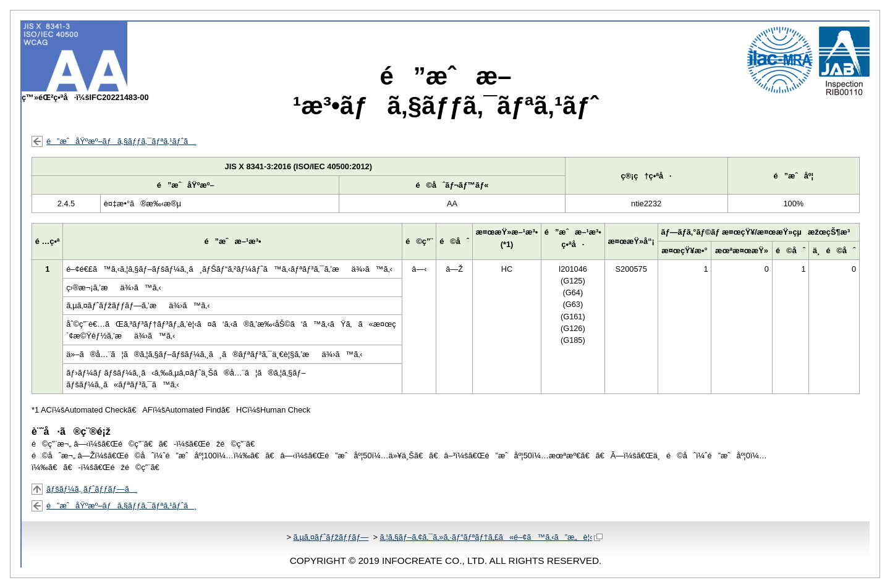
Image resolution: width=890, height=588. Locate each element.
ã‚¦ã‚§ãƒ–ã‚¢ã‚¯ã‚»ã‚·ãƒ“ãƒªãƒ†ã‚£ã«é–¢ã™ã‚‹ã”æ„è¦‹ (491, 537)
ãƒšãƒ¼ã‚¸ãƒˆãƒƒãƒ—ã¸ (92, 489)
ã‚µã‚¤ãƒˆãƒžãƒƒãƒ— (331, 537)
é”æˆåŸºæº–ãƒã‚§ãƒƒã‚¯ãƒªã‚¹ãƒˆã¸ (121, 141)
